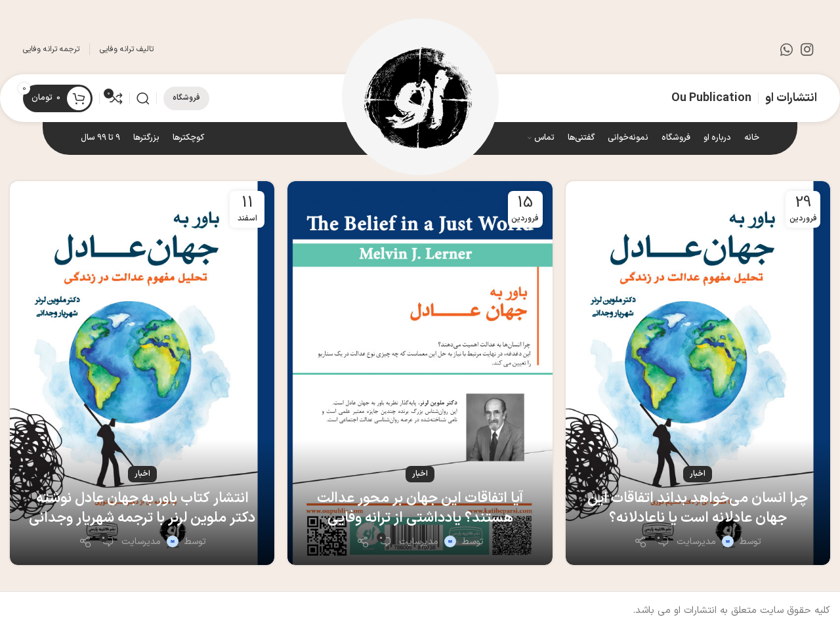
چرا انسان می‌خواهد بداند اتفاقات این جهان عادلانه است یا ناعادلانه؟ (698, 509)
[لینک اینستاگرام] (807, 49)
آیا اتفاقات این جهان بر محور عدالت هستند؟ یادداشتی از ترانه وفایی (420, 509)
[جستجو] (143, 98)
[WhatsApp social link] (787, 49)
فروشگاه (186, 98)
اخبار (698, 474)
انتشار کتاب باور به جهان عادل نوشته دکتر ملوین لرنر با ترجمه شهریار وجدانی (142, 509)
